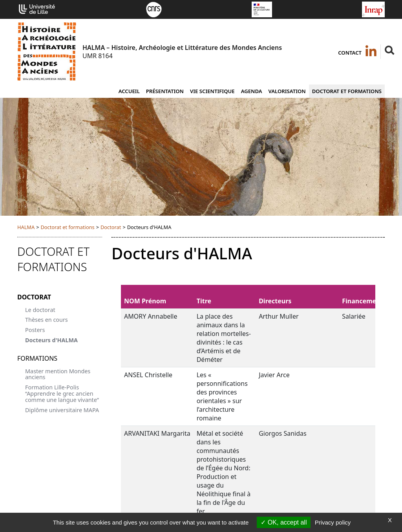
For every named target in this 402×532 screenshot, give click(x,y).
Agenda (252, 91)
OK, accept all (284, 522)
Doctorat (111, 227)
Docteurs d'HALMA (51, 340)
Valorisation (287, 91)
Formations (37, 358)
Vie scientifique (212, 91)
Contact (350, 53)
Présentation (165, 91)
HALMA (26, 227)
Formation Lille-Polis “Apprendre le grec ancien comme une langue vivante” (62, 393)
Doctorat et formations (347, 91)
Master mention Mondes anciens (58, 374)
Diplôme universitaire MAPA (62, 410)
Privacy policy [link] (333, 522)
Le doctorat (40, 310)
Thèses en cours (47, 320)
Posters (35, 330)
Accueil (129, 91)
